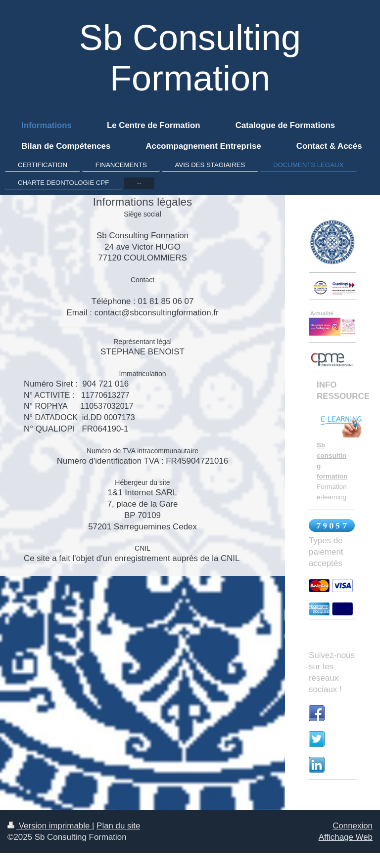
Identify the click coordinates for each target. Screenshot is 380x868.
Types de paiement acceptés (326, 552)
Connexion (353, 826)
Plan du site (118, 826)
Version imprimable (50, 826)
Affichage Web (346, 837)
